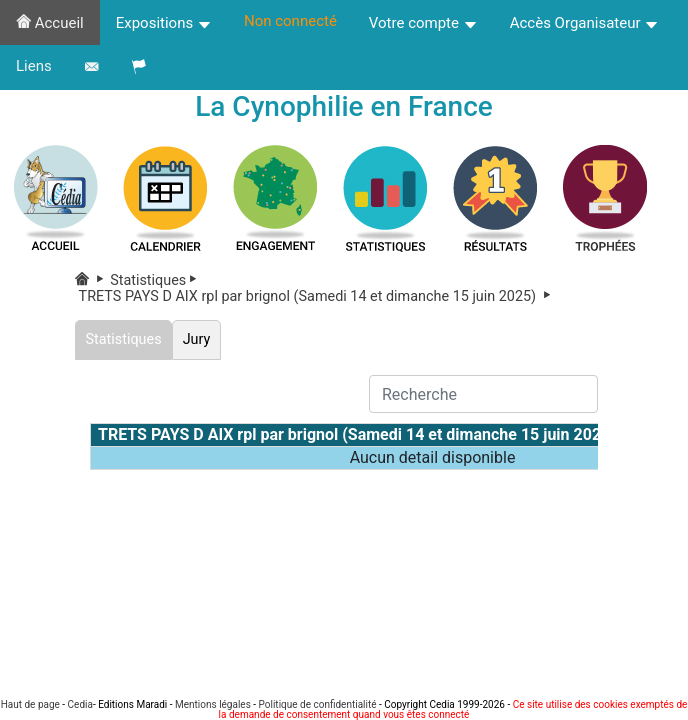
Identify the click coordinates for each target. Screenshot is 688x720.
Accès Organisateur (585, 23)
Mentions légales (213, 704)
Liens (34, 66)
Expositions (164, 23)
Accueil (50, 23)
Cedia (80, 704)
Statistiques (157, 280)
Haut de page (30, 704)
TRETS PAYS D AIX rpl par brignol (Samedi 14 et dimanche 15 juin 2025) (316, 296)
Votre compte (423, 23)
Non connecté (290, 21)
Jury (196, 339)
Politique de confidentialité (318, 704)
